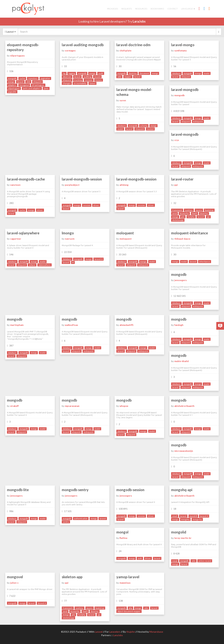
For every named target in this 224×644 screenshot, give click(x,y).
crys (177, 140)
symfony (189, 210)
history (99, 80)
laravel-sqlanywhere (23, 233)
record (97, 77)
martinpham (17, 325)
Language (188, 9)
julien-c (14, 583)
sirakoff (14, 406)
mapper (128, 77)
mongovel (15, 577)
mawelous (125, 583)
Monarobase (156, 632)
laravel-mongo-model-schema (134, 92)
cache (22, 78)
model (207, 73)
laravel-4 (99, 259)
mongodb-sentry (75, 490)
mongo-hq (197, 519)
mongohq (185, 519)
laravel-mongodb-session (82, 179)
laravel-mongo (183, 45)
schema (144, 126)
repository (33, 78)
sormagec (70, 51)
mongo (11, 82)
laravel (20, 82)
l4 (73, 262)
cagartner (16, 239)
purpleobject (72, 185)
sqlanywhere (45, 265)
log (64, 73)
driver (40, 210)
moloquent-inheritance (190, 233)
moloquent (198, 121)
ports (46, 88)
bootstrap (209, 210)
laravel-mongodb (185, 90)
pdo (183, 217)
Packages (113, 9)
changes (67, 83)
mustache (184, 213)
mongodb (12, 78)
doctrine (133, 73)
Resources (141, 9)
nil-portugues (38, 85)
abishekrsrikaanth (184, 406)
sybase (32, 265)
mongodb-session (130, 490)
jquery (199, 210)
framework (177, 210)
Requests (127, 9)
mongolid (179, 532)
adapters (12, 85)
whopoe (124, 406)
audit (101, 73)
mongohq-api (182, 490)
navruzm (70, 239)
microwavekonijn (184, 451)
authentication (81, 519)
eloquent (37, 82)
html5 (195, 213)
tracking (78, 80)
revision (89, 80)
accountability (80, 83)
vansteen (15, 185)
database (176, 73)
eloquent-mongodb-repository (23, 47)
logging (72, 73)
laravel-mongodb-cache (26, 179)
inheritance (205, 262)
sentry (66, 522)
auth (140, 558)
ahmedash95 (127, 325)
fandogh (179, 325)
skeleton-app (72, 577)
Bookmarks (157, 9)
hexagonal (24, 85)
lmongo (68, 233)
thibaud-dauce (182, 239)
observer (67, 77)
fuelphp (191, 217)
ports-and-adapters (32, 88)
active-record (205, 561)
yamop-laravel (128, 577)
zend (174, 213)
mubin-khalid (181, 361)
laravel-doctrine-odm (133, 45)
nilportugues (17, 56)
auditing (87, 77)
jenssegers (181, 280)
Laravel (99, 632)
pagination (45, 78)
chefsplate (125, 51)
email (175, 516)
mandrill (193, 516)
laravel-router (182, 179)
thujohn (131, 632)
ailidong (124, 185)
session (87, 205)
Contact (173, 9)
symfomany (181, 51)
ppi (176, 185)
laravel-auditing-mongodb (83, 45)
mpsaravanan (72, 406)
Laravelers (115, 632)
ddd (28, 82)
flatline (123, 538)
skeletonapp (178, 220)
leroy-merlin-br (183, 538)
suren (123, 100)
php (130, 608)
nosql (175, 561)
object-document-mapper (129, 611)
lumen (92, 83)
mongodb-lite (18, 490)
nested (150, 129)
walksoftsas (71, 325)
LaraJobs (139, 21)
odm (119, 77)
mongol (122, 532)
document (144, 73)
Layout (10, 32)
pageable (12, 92)
